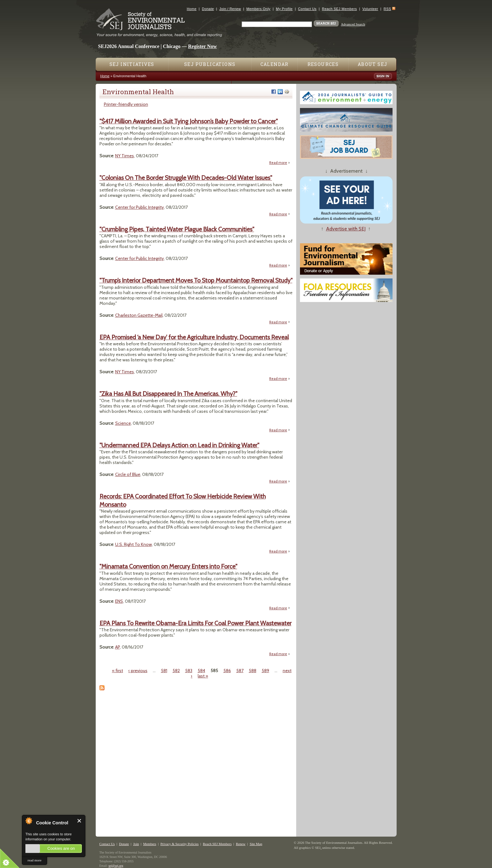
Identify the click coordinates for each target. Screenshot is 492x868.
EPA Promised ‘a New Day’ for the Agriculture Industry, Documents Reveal (194, 337)
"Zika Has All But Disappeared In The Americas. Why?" (168, 394)
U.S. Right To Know (134, 544)
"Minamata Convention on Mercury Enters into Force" (168, 566)
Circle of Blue (128, 474)
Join (136, 844)
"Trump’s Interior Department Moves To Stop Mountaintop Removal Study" (196, 280)
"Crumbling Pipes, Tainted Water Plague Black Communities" (177, 229)
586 (227, 671)
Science (123, 423)
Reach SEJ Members (339, 9)
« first (118, 671)
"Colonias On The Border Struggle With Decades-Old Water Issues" (186, 178)
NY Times (125, 156)
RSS (388, 9)
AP (118, 647)
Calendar (275, 64)
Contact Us (307, 9)
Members (150, 844)
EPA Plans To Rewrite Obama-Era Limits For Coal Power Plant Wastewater (195, 623)
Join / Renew (230, 9)
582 (176, 671)
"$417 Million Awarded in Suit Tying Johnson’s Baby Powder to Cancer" (189, 121)
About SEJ (373, 64)
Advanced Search (353, 24)
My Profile (284, 9)
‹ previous (138, 671)
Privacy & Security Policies (179, 844)
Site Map (256, 844)
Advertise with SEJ (346, 229)
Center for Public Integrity (139, 207)
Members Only (258, 9)
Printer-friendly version (126, 104)
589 (265, 671)
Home (192, 9)
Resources (323, 64)
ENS (119, 601)
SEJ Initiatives (132, 64)
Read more (280, 162)
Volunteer (370, 9)
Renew (241, 844)
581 (164, 671)
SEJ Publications (210, 64)
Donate (208, 9)
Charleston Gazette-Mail (139, 315)
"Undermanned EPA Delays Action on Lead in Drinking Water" (179, 445)
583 (189, 671)
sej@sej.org (116, 866)
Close (80, 821)
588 (253, 671)
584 (201, 671)
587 (240, 671)
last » (203, 676)
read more (35, 860)
